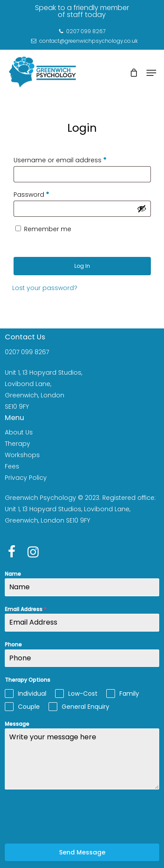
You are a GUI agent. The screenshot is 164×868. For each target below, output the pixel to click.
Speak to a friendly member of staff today (82, 11)
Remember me (48, 229)
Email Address (26, 609)
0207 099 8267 (27, 352)
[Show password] (142, 208)
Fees (12, 466)
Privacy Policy (26, 478)
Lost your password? (45, 288)
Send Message (82, 852)
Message (17, 724)
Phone (13, 644)
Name (13, 574)
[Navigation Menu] (151, 73)
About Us (19, 432)
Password (31, 195)
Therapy (17, 444)
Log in (82, 266)
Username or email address (60, 160)
